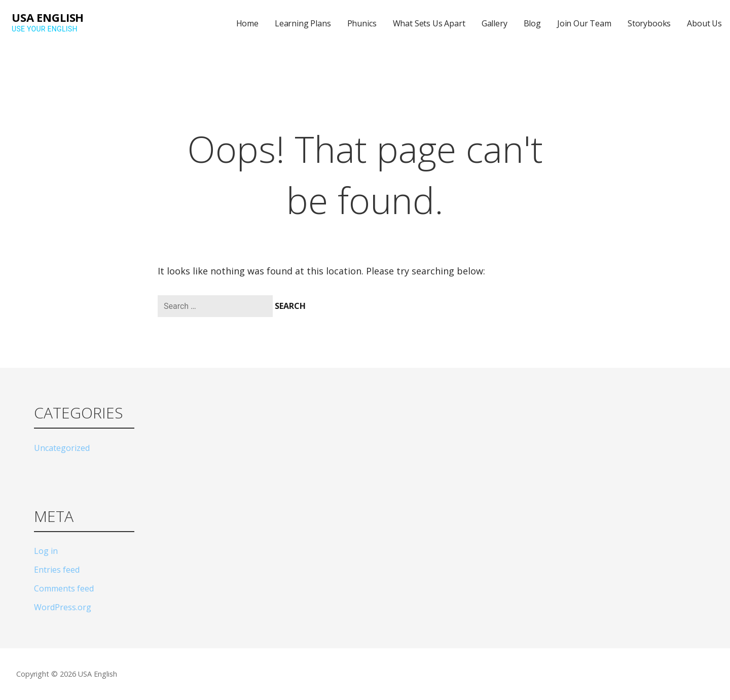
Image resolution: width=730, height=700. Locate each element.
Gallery (495, 23)
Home (247, 23)
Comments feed (64, 588)
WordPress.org (63, 607)
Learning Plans (303, 23)
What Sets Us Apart (429, 23)
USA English (48, 17)
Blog (532, 23)
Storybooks (649, 23)
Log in (46, 551)
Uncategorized (62, 448)
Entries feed (57, 570)
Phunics (362, 23)
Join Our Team (584, 23)
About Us (704, 23)
